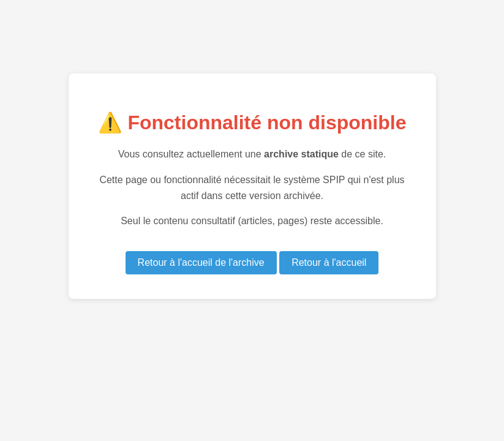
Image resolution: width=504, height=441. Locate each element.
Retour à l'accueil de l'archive (201, 262)
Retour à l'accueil (329, 262)
